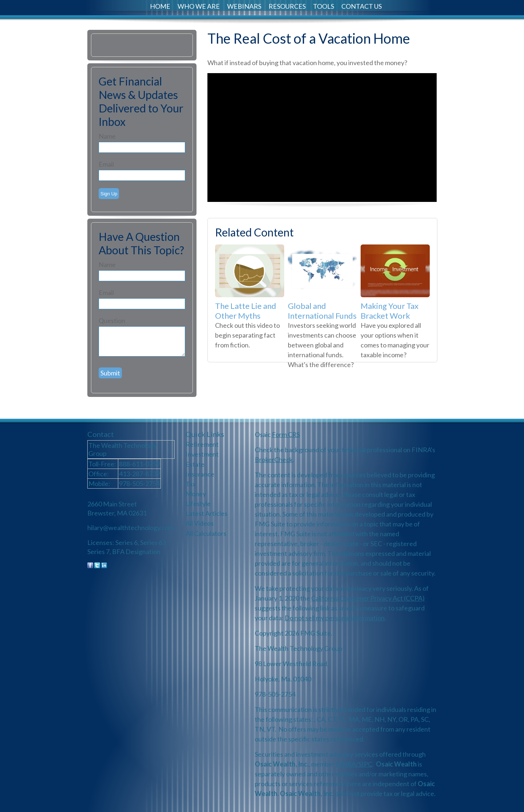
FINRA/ (347, 764)
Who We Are (199, 6)
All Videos (200, 523)
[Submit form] (110, 373)
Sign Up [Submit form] (109, 194)
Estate (195, 464)
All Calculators (206, 533)
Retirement (202, 444)
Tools (323, 6)
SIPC (365, 764)
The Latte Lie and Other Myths (246, 311)
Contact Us (362, 6)
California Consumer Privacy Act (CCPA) (368, 598)
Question (112, 321)
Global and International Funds (322, 311)
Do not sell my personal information (335, 618)
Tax (191, 484)
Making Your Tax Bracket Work (390, 311)
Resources (287, 6)
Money (196, 494)
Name (107, 136)
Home (160, 6)
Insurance (200, 474)
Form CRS (286, 434)
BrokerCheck (274, 459)
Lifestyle (198, 503)
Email (106, 164)
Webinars (244, 6)
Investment (202, 454)
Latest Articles (207, 513)
